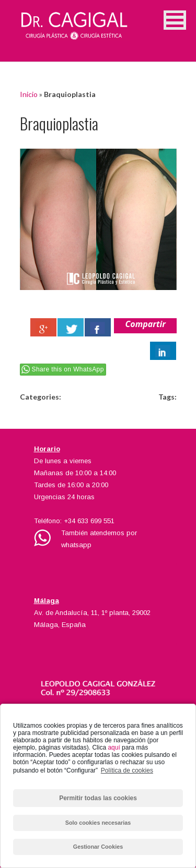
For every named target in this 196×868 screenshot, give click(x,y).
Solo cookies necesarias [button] (98, 823)
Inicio (29, 94)
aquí (114, 748)
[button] (175, 20)
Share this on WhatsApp (68, 369)
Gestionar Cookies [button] (98, 847)
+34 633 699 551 (89, 521)
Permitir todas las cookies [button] (98, 798)
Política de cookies (127, 770)
